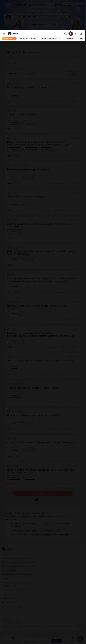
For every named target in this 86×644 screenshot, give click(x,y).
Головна (13, 639)
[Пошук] (65, 34)
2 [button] (41, 500)
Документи (73, 639)
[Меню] (4, 34)
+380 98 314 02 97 (9, 586)
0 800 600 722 (17, 582)
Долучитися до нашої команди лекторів (16, 558)
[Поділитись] (70, 101)
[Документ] (15, 95)
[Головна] (9, 45)
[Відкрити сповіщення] (76, 34)
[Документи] (69, 39)
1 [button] (37, 500)
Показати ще (43, 493)
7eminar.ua (18, 627)
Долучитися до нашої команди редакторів (17, 562)
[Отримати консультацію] (50, 39)
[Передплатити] (9, 39)
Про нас (5, 554)
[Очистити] (77, 63)
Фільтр (73, 73)
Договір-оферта (7, 617)
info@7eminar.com (8, 598)
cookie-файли (44, 641)
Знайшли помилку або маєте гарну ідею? (17, 574)
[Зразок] (30, 122)
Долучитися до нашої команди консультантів (18, 566)
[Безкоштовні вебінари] (28, 39)
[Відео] (81, 39)
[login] (81, 34)
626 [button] (48, 500)
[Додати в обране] (75, 101)
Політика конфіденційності (11, 620)
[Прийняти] (57, 641)
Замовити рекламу (72, 3)
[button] (53, 500)
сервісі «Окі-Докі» (63, 516)
